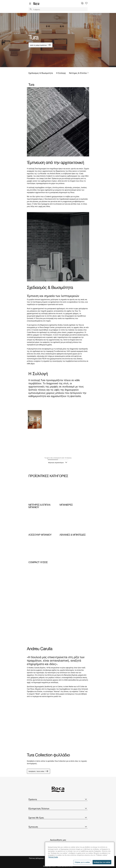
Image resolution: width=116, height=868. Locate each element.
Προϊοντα (58, 799)
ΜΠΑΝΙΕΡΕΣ (66, 504)
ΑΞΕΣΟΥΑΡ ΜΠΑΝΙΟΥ (40, 534)
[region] (80, 854)
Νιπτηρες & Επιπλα (78, 73)
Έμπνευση (58, 827)
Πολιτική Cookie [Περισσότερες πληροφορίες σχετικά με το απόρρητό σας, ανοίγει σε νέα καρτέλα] (53, 857)
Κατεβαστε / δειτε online (39, 771)
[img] (42, 491)
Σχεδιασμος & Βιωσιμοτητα (41, 73)
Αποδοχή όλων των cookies (102, 862)
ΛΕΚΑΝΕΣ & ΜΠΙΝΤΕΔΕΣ (73, 534)
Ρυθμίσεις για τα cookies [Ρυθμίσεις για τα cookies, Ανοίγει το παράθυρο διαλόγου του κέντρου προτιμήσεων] (82, 862)
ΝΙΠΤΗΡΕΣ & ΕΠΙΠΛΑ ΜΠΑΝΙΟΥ (39, 506)
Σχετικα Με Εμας (58, 817)
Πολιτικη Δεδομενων (37, 858)
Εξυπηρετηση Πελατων (58, 808)
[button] (31, 9)
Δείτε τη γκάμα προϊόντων (41, 45)
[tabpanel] (58, 40)
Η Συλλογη (61, 73)
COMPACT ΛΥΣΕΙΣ (38, 562)
